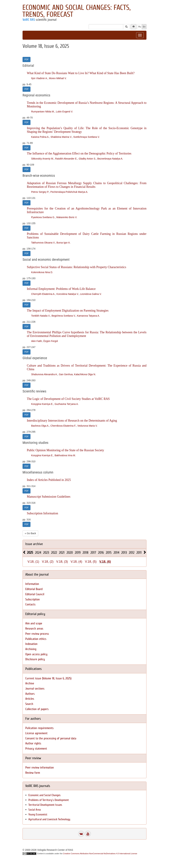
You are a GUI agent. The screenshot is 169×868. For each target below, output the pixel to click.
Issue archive (34, 544)
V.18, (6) (105, 562)
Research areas (34, 629)
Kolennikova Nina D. (42, 272)
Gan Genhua (66, 374)
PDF (27, 59)
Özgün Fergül (51, 341)
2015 (109, 553)
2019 (78, 553)
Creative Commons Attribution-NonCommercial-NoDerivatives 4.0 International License (100, 854)
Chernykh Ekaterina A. (43, 294)
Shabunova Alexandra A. (44, 374)
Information (32, 584)
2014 (116, 553)
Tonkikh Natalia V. (41, 316)
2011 (139, 553)
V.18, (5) (91, 562)
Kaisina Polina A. (40, 137)
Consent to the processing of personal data (51, 738)
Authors (30, 694)
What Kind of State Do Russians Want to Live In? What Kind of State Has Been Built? (81, 73)
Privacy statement (36, 749)
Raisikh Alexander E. (66, 159)
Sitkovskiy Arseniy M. (42, 159)
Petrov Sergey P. (40, 192)
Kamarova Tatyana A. (88, 316)
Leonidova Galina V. (91, 294)
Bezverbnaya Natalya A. (110, 159)
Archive (30, 683)
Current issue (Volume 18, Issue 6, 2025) (48, 678)
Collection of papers (37, 709)
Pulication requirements (39, 728)
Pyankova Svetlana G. (43, 217)
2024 (38, 553)
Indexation (31, 644)
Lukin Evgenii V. (64, 112)
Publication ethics (36, 639)
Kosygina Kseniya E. (42, 404)
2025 (30, 553)
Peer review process (37, 634)
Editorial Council (35, 594)
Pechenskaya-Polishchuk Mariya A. (69, 192)
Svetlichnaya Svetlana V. (87, 137)
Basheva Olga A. (40, 426)
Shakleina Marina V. (61, 137)
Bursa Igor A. (63, 243)
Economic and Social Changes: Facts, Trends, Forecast (76, 11)
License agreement (36, 733)
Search (29, 704)
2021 (62, 553)
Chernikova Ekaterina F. (63, 426)
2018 (86, 553)
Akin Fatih (36, 341)
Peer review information (40, 768)
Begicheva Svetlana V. (64, 316)
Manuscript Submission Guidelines (49, 497)
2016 (101, 553)
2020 (70, 553)
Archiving (31, 649)
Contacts (30, 604)
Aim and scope (34, 623)
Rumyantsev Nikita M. (43, 112)
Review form (33, 773)
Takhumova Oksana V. (43, 243)
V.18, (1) (33, 562)
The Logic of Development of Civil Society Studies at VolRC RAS (68, 399)
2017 (93, 553)
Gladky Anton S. (87, 159)
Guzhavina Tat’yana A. (67, 404)
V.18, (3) (62, 562)
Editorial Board (34, 589)
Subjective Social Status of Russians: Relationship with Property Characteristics (76, 267)
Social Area (35, 810)
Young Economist (38, 814)
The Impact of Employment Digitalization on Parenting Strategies (68, 311)
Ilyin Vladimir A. (39, 78)
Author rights (33, 743)
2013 (124, 553)
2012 (132, 553)
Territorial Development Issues (45, 805)
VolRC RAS (29, 20)
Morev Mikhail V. (58, 78)
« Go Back (30, 533)
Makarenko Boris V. (67, 217)
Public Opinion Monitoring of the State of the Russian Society (65, 450)
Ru (140, 27)
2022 (54, 553)
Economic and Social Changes (44, 795)
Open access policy (36, 654)
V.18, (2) (48, 562)
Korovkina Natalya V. (68, 294)
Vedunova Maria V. (88, 426)
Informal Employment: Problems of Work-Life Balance (61, 289)
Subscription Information (42, 513)
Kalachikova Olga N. (85, 374)
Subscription (33, 599)
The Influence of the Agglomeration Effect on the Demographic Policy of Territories (79, 153)
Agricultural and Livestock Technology (49, 819)
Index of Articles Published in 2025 (49, 480)
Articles (30, 699)
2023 (46, 553)
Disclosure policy (35, 659)
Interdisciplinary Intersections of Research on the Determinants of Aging (72, 421)
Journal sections (35, 689)
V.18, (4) (76, 562)
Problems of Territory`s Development (49, 800)
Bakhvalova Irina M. (65, 455)
